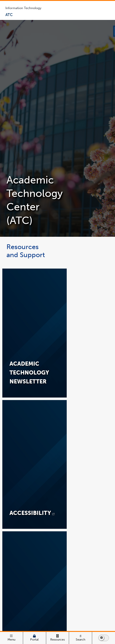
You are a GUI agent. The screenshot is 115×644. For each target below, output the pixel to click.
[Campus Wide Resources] (58, 638)
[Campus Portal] (35, 638)
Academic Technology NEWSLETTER (29, 373)
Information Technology (23, 8)
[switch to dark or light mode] (104, 638)
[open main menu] (11, 638)
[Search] (80, 638)
